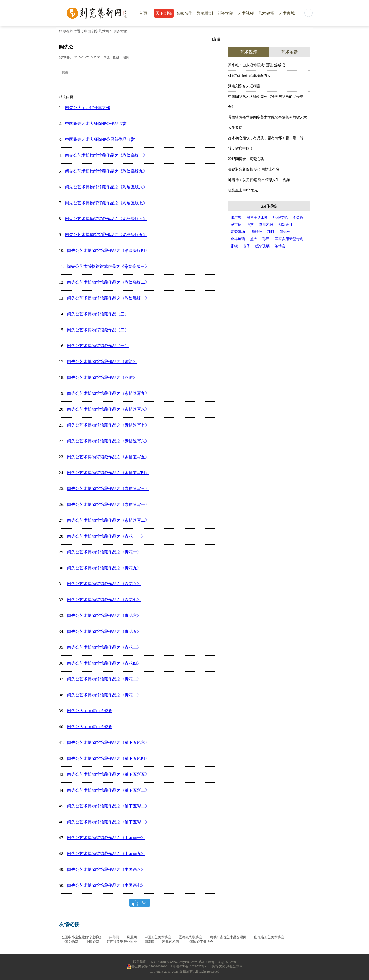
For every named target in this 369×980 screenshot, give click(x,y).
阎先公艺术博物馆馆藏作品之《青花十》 (104, 552)
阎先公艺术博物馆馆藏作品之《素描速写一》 (108, 504)
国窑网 (150, 942)
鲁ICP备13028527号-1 (192, 966)
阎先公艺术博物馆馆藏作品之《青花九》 (104, 568)
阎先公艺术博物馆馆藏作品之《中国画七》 (106, 885)
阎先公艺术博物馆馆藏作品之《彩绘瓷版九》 (106, 171)
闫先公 (285, 232)
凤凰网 (132, 937)
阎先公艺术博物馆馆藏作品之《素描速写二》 (108, 520)
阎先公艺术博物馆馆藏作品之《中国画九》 (106, 854)
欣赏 (250, 225)
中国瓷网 (93, 942)
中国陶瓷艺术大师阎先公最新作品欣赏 (100, 139)
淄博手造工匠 (257, 217)
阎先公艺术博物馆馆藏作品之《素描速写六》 (108, 441)
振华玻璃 (262, 246)
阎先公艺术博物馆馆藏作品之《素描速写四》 (108, 473)
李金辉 (298, 217)
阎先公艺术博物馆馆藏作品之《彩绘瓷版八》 (106, 187)
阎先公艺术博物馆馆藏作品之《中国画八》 (106, 870)
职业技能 (280, 217)
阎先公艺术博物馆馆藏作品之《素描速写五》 (108, 457)
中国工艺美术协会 (158, 937)
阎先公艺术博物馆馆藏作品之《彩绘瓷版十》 (106, 155)
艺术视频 (246, 13)
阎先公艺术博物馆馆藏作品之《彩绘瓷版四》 (108, 251)
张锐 (234, 246)
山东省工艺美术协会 (269, 937)
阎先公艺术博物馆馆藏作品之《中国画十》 (106, 838)
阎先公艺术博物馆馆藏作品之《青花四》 (104, 663)
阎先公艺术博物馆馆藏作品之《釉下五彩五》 (108, 774)
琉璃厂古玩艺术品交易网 (228, 937)
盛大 (254, 239)
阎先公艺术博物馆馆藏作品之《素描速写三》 (108, 489)
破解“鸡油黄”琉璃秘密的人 (249, 76)
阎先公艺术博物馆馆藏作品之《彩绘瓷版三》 (108, 266)
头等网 (114, 937)
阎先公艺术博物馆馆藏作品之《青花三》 (104, 647)
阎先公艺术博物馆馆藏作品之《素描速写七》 (108, 425)
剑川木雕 (266, 225)
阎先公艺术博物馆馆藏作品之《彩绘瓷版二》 (108, 282)
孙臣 (266, 239)
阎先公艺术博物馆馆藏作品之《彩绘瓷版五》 (106, 235)
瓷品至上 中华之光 (243, 190)
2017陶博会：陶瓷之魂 (246, 159)
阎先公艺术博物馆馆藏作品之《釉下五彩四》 (108, 758)
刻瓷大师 (120, 31)
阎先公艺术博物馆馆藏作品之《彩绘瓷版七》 (106, 203)
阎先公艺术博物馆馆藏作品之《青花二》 (104, 679)
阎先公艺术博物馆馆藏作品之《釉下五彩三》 (108, 790)
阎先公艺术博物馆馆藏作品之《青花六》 (104, 616)
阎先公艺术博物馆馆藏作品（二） (98, 330)
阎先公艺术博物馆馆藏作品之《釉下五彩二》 (108, 806)
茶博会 (280, 246)
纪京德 (236, 225)
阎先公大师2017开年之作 (88, 108)
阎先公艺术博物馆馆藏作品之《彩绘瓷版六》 (106, 219)
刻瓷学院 (225, 13)
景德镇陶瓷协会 (191, 937)
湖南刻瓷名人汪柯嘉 (244, 86)
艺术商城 (287, 13)
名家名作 (184, 13)
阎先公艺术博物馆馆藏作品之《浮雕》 (102, 377)
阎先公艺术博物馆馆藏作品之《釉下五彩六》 (108, 743)
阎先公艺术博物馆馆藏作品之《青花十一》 (106, 536)
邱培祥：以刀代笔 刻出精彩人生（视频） (261, 180)
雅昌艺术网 (171, 942)
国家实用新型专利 (289, 239)
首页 (143, 13)
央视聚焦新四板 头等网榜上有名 (254, 169)
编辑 (216, 39)
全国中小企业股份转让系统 (81, 937)
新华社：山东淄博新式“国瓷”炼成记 (257, 65)
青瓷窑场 (238, 232)
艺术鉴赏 (266, 13)
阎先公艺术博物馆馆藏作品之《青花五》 (104, 631)
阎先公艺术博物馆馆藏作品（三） (98, 314)
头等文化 (219, 966)
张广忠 (236, 217)
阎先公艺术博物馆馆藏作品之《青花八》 (104, 584)
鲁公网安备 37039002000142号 (151, 966)
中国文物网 (70, 942)
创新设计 (285, 225)
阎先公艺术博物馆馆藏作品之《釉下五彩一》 (108, 822)
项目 (271, 232)
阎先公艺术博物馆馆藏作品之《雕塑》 (102, 362)
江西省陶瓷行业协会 (122, 942)
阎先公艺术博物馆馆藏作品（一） (98, 346)
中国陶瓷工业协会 (200, 942)
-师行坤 (256, 232)
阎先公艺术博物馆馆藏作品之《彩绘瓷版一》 (108, 298)
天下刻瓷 (164, 13)
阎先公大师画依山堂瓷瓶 (90, 711)
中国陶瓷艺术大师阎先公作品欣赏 (96, 124)
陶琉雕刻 (205, 13)
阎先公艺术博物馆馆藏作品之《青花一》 (104, 695)
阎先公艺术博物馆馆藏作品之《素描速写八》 (108, 409)
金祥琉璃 (238, 239)
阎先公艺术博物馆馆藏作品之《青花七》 (104, 600)
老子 (247, 246)
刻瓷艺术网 (234, 966)
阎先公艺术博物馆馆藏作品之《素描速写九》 (108, 393)
